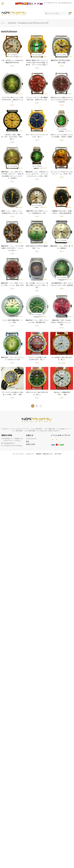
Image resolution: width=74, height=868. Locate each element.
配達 (28, 442)
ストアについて (31, 439)
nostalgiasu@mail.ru (9, 443)
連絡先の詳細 (31, 444)
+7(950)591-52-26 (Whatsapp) (13, 446)
